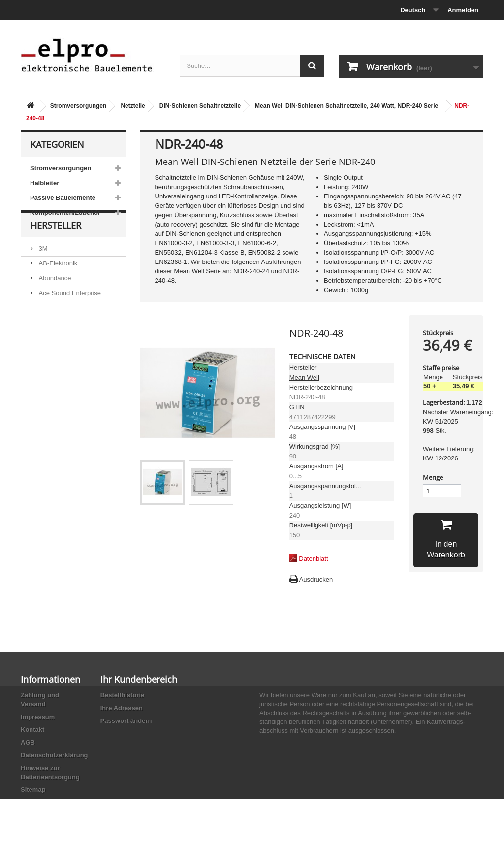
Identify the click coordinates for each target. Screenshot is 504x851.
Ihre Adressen (122, 708)
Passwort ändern (126, 721)
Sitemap (33, 790)
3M (42, 269)
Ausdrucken (316, 579)
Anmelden (463, 10)
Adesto (48, 343)
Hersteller (56, 249)
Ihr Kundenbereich (139, 679)
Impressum (38, 717)
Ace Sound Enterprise (69, 313)
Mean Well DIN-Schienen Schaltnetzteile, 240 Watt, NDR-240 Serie (346, 106)
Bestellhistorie (123, 695)
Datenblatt (313, 559)
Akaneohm (53, 357)
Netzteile (133, 106)
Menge (433, 477)
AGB (28, 742)
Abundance (54, 298)
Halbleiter (45, 183)
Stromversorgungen (79, 106)
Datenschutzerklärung (54, 755)
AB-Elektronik (57, 283)
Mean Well (304, 377)
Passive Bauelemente (63, 198)
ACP (44, 328)
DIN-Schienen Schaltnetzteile (200, 106)
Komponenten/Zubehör (65, 213)
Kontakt (32, 730)
